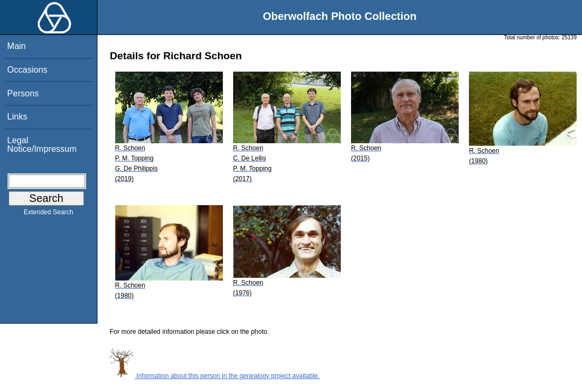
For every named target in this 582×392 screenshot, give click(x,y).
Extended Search (48, 214)
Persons (23, 93)
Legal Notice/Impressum (42, 145)
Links (17, 117)
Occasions (27, 70)
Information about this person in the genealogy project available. (215, 376)
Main (16, 46)
